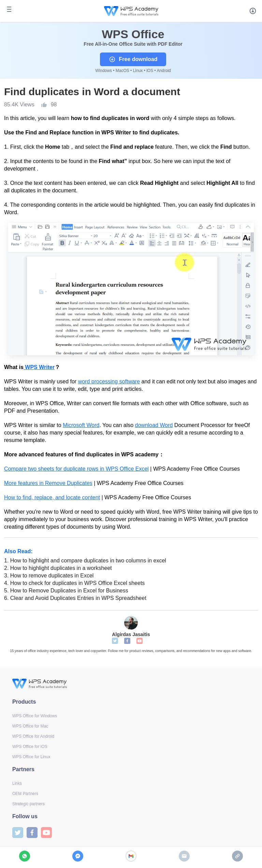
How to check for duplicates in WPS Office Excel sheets (74, 583)
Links (17, 783)
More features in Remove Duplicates (48, 483)
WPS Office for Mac (30, 726)
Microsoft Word (81, 425)
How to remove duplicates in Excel (49, 576)
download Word (154, 425)
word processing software (109, 381)
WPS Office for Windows (35, 716)
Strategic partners (28, 804)
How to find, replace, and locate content (52, 497)
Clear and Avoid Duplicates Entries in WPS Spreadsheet (75, 598)
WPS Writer (39, 367)
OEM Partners (25, 794)
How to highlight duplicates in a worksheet (58, 568)
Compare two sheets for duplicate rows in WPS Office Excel (76, 469)
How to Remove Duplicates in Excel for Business (66, 591)
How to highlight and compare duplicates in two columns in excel (85, 561)
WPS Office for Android (33, 736)
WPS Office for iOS (30, 747)
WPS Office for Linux (31, 757)
